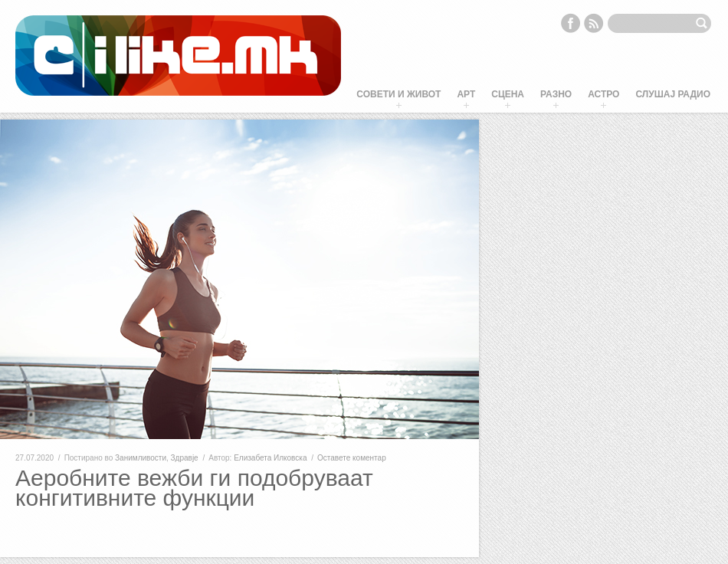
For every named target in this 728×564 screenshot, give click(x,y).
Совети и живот (398, 94)
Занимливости (141, 458)
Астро (603, 94)
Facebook (570, 23)
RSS (594, 23)
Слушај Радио (673, 94)
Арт (466, 94)
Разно (556, 94)
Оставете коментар (352, 458)
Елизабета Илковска (270, 458)
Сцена (508, 94)
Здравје (185, 458)
